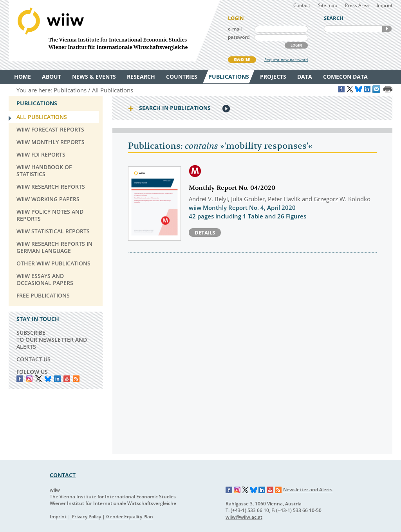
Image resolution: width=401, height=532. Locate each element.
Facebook (20, 379)
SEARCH (387, 29)
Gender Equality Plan (130, 517)
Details (205, 233)
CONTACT (63, 475)
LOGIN (296, 45)
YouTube (67, 379)
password (239, 37)
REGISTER (242, 59)
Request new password (286, 60)
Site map (328, 5)
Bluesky (48, 379)
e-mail (235, 29)
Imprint (385, 5)
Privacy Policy (86, 517)
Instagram (237, 490)
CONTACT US (33, 359)
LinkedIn (57, 379)
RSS (76, 379)
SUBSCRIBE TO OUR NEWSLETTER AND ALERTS (52, 340)
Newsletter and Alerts (308, 490)
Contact (302, 5)
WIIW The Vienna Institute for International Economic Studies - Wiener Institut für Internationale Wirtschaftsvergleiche (114, 31)
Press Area (357, 5)
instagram (29, 379)
